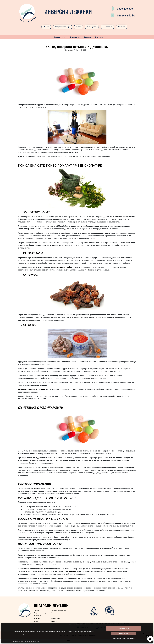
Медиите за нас (56, 618)
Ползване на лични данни (30, 641)
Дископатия (75, 37)
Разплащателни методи (58, 610)
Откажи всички (124, 634)
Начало (46, 27)
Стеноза (87, 37)
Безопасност (107, 27)
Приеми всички (123, 628)
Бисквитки (17, 641)
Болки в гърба (60, 37)
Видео (78, 27)
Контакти (122, 27)
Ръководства (92, 27)
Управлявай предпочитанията (124, 638)
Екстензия (99, 37)
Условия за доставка (58, 613)
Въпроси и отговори (63, 27)
